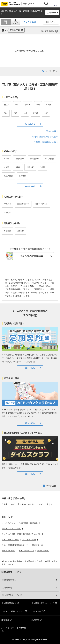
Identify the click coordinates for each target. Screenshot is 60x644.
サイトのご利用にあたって (13, 611)
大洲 (25, 113)
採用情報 (35, 620)
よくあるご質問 (29, 540)
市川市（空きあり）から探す (45, 137)
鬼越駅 (18, 167)
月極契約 (7, 231)
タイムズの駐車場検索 (31, 256)
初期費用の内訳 (8, 551)
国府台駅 (22, 176)
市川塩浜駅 (35, 159)
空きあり (7, 204)
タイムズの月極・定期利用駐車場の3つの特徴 (21, 534)
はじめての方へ (8, 523)
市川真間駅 (49, 159)
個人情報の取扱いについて (43, 603)
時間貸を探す (27, 4)
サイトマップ (37, 611)
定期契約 (21, 231)
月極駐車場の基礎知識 (28, 523)
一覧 (6, 23)
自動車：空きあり (28, 504)
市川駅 (7, 159)
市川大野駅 (20, 159)
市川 (38, 105)
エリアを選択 (30, 22)
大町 (46, 113)
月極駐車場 (7, 588)
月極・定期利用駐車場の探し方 (15, 545)
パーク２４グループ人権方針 (14, 628)
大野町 (35, 113)
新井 (17, 105)
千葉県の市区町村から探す (46, 142)
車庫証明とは (38, 545)
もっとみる (30, 124)
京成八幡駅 (8, 176)
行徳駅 (42, 167)
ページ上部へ (51, 71)
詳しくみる (30, 368)
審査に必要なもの (26, 551)
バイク (14, 504)
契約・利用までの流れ (11, 529)
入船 (15, 113)
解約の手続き (43, 551)
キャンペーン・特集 (10, 540)
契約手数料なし (42, 204)
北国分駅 (30, 167)
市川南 (48, 105)
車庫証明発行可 (23, 204)
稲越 (6, 113)
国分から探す (52, 131)
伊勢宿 (28, 105)
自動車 (5, 504)
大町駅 (7, 167)
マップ (15, 23)
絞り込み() (51, 22)
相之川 (7, 105)
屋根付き (7, 213)
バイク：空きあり (47, 504)
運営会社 (5, 620)
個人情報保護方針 (9, 603)
